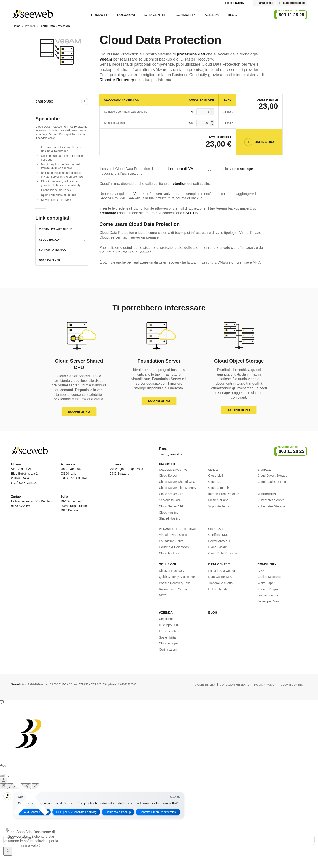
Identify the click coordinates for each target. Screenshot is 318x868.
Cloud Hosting (169, 512)
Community (186, 15)
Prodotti (100, 15)
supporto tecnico (294, 3)
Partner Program (269, 589)
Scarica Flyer (49, 260)
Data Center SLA (220, 577)
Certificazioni (168, 650)
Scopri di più (79, 412)
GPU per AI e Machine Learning (76, 812)
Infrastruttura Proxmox (224, 494)
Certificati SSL (218, 535)
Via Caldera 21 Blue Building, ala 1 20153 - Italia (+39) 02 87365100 (24, 473)
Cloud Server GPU (172, 494)
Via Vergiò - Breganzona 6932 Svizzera (127, 469)
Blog (233, 15)
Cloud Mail (216, 476)
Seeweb (32, 14)
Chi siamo (166, 619)
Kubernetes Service (271, 500)
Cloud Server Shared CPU (177, 482)
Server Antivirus (219, 541)
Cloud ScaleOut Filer (272, 482)
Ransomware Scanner (174, 589)
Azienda (212, 15)
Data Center (155, 15)
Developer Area (268, 601)
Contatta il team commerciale (158, 812)
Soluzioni (126, 15)
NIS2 (162, 595)
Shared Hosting (170, 518)
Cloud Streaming (220, 488)
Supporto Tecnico (53, 250)
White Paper (266, 583)
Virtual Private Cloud (56, 229)
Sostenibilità (167, 637)
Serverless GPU (170, 500)
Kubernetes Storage (271, 506)
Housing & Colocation (174, 547)
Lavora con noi (268, 595)
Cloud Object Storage (272, 476)
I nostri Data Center (222, 571)
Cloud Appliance (170, 553)
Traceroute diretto (220, 583)
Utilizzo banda (218, 589)
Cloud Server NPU (172, 506)
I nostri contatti (169, 631)
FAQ (261, 571)
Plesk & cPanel (219, 500)
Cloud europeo (169, 643)
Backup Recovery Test (174, 583)
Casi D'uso (44, 101)
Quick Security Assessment (178, 577)
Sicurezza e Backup (118, 812)
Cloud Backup (50, 240)
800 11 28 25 (291, 15)
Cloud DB (215, 482)
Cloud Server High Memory (178, 488)
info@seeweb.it (172, 454)
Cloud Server (168, 476)
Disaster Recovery (172, 571)
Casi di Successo (269, 577)
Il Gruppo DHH (169, 625)
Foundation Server (172, 541)
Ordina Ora (265, 142)
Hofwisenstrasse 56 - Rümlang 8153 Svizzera (32, 501)
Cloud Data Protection (223, 553)
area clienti (266, 3)
